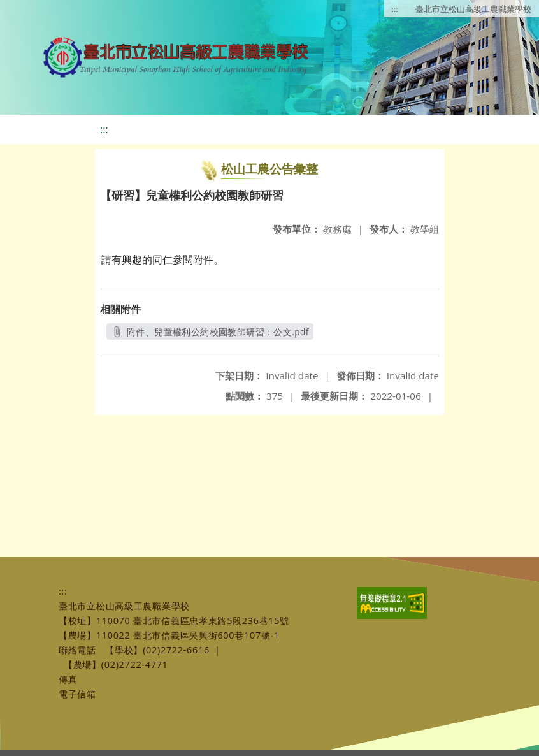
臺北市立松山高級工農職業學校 (473, 9)
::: (395, 9)
